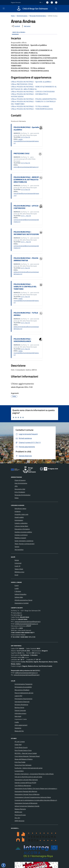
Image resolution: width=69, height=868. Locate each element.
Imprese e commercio (21, 535)
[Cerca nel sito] (56, 9)
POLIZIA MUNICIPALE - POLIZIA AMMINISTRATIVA (26, 259)
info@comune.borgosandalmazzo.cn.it (27, 624)
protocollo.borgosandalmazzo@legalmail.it (28, 622)
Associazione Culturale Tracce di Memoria (27, 794)
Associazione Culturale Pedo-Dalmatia (26, 780)
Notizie (17, 560)
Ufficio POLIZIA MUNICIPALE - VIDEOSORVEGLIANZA (32, 109)
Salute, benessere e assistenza (24, 541)
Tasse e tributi (19, 569)
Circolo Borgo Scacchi (21, 747)
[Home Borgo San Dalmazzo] (31, 9)
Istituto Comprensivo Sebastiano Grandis (27, 806)
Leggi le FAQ (18, 696)
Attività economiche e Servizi (23, 600)
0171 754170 (25, 268)
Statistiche (18, 728)
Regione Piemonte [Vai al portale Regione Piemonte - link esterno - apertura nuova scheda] (16, 2)
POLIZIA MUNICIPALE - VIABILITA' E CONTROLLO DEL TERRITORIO (25, 287)
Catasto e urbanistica (21, 523)
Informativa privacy (20, 713)
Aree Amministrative (21, 483)
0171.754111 (18, 613)
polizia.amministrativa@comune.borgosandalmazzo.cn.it (26, 273)
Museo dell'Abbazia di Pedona (24, 759)
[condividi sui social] (16, 26)
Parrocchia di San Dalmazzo (23, 765)
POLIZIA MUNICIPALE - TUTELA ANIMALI (26, 314)
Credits (17, 722)
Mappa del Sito (19, 731)
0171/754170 (26, 137)
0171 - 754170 (26, 216)
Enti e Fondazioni (20, 492)
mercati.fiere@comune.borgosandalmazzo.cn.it (26, 194)
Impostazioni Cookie (21, 719)
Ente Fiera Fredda (20, 762)
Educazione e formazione (22, 529)
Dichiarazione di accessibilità (23, 687)
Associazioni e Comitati (22, 603)
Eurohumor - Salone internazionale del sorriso (29, 768)
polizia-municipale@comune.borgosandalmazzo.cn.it (26, 141)
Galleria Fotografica (20, 594)
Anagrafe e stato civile (21, 514)
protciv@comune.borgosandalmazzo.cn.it (26, 167)
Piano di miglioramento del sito (24, 693)
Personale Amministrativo (38, 16)
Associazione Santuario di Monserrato (26, 803)
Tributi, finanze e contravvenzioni (25, 544)
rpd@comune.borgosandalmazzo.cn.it (26, 673)
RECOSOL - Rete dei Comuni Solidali (26, 753)
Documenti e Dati (20, 489)
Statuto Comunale (20, 710)
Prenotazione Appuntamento (23, 699)
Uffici (16, 486)
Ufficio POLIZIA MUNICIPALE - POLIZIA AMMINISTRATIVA (34, 99)
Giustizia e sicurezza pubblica (23, 532)
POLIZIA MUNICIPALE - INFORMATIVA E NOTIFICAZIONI (26, 233)
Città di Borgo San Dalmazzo (35, 9)
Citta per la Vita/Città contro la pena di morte (28, 777)
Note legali (18, 716)
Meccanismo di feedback (22, 690)
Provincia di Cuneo (20, 815)
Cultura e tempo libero (21, 526)
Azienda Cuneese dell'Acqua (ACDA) (25, 783)
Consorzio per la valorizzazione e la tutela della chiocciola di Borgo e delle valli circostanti (41, 800)
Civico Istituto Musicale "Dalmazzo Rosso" (27, 756)
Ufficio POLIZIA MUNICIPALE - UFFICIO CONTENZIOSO (33, 92)
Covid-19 (17, 566)
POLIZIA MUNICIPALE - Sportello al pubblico (26, 128)
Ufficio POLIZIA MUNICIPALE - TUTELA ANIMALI (30, 106)
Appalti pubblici (19, 517)
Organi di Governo (20, 480)
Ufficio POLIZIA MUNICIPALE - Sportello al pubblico (31, 82)
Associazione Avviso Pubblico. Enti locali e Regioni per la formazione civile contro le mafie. (42, 788)
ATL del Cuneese (20, 742)
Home (13, 16)
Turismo (17, 547)
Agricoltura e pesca (20, 508)
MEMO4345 (18, 812)
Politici (17, 498)
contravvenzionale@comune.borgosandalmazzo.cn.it (26, 221)
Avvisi (16, 575)
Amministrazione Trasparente (23, 684)
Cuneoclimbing (19, 771)
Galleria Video (19, 597)
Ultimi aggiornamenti (21, 725)
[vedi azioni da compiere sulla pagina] (26, 26)
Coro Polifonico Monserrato (23, 786)
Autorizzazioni (19, 520)
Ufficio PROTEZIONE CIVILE (22, 84)
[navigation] (4, 8)
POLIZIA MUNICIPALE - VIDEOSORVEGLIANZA (23, 340)
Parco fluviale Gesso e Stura (23, 750)
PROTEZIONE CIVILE (22, 153)
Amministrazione (22, 16)
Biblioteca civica (19, 572)
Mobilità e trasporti (20, 538)
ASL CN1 (17, 818)
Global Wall (18, 744)
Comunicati (18, 563)
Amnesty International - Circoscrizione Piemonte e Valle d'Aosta (34, 774)
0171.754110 (18, 615)
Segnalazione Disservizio (22, 702)
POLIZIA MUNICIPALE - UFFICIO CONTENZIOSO (26, 207)
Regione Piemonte (20, 809)
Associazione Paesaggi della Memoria (26, 791)
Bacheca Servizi (19, 707)
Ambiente (18, 511)
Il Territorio (18, 591)
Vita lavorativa (19, 550)
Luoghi (17, 588)
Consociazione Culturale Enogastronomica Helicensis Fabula (33, 797)
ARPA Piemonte (19, 821)
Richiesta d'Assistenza (21, 705)
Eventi (17, 585)
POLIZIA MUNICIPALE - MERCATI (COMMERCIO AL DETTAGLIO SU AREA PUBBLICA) (26, 180)
